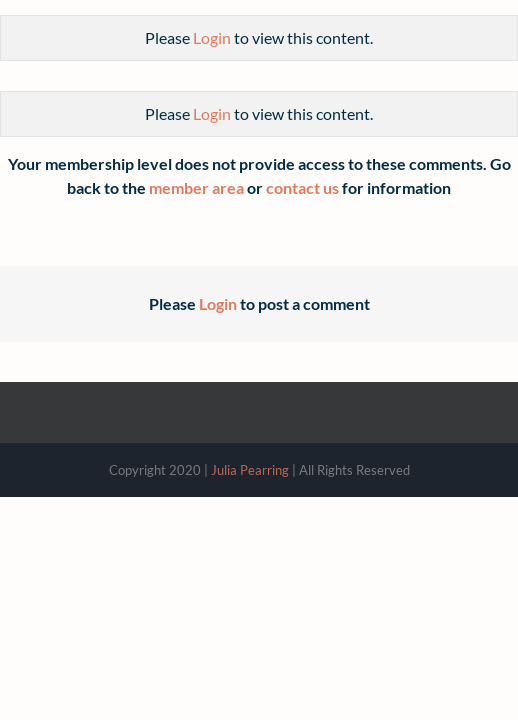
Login (212, 37)
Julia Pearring (250, 470)
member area (196, 187)
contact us (302, 187)
